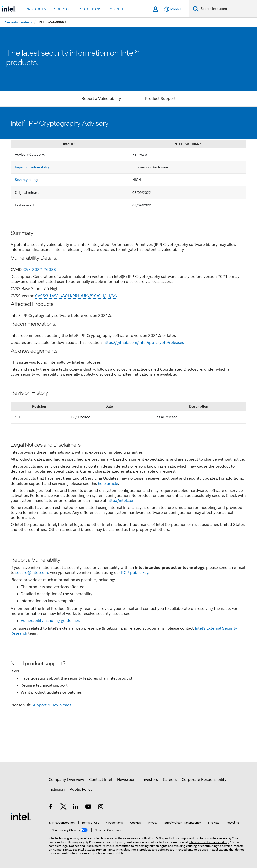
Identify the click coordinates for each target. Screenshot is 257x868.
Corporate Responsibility (204, 780)
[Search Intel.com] (228, 9)
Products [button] (36, 9)
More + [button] (117, 9)
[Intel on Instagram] (101, 807)
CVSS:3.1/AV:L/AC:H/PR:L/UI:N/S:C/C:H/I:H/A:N (76, 296)
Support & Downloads (51, 705)
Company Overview (66, 780)
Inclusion (57, 789)
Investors (150, 780)
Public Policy (81, 789)
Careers (170, 780)
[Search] (196, 9)
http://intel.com (121, 501)
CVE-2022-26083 (40, 270)
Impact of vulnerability (32, 167)
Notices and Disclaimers (85, 846)
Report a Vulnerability (101, 99)
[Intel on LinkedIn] (76, 807)
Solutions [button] (91, 9)
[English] (172, 9)
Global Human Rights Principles (108, 850)
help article (108, 484)
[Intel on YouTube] (88, 807)
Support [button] (63, 9)
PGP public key (135, 573)
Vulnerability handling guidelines (50, 621)
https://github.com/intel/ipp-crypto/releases (144, 343)
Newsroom (127, 780)
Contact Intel (101, 780)
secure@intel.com (32, 573)
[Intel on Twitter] (63, 807)
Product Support (160, 99)
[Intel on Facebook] (51, 807)
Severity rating (26, 180)
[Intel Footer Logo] (21, 816)
